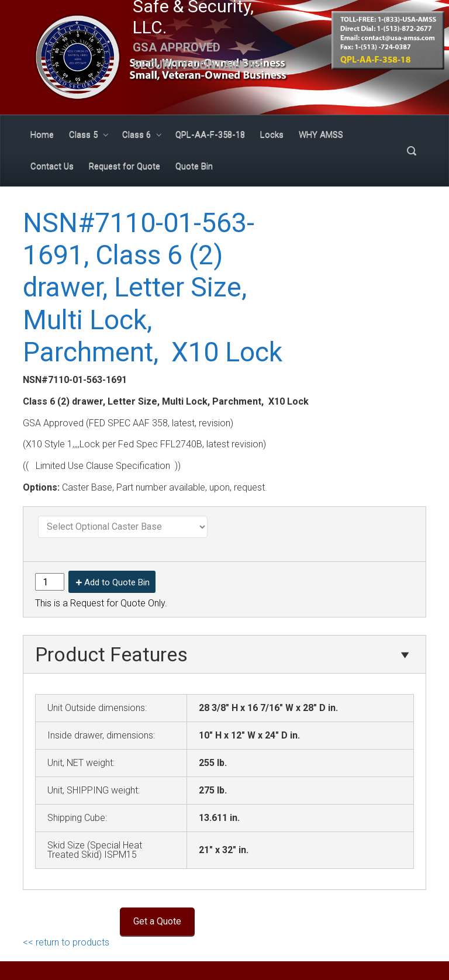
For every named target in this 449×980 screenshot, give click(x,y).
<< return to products (66, 942)
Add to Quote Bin (117, 582)
